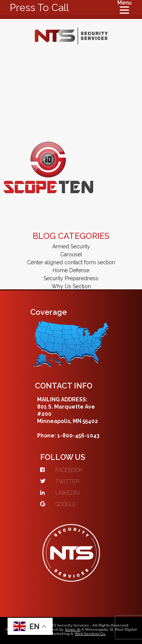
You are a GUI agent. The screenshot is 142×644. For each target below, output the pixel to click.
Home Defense (71, 270)
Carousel (71, 254)
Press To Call (39, 8)
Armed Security (71, 246)
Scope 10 (73, 629)
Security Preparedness (71, 278)
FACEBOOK (61, 470)
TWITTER (60, 481)
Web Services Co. (90, 634)
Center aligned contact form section (71, 262)
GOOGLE (58, 504)
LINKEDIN (60, 493)
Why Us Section (71, 286)
